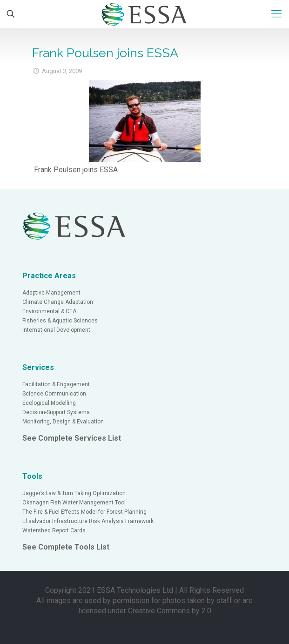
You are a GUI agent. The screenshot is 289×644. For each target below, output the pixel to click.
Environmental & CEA (49, 311)
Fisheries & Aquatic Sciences (60, 321)
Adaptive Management (51, 293)
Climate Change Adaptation (58, 302)
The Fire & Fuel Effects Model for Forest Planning (84, 512)
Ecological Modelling (49, 403)
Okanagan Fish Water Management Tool (74, 503)
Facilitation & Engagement (56, 384)
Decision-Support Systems (56, 412)
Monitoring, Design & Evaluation (63, 422)
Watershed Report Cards (54, 530)
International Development (56, 330)
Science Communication (54, 394)
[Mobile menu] (276, 14)
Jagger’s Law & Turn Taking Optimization (74, 493)
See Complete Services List (72, 438)
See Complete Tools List (66, 547)
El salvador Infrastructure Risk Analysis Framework (88, 521)
